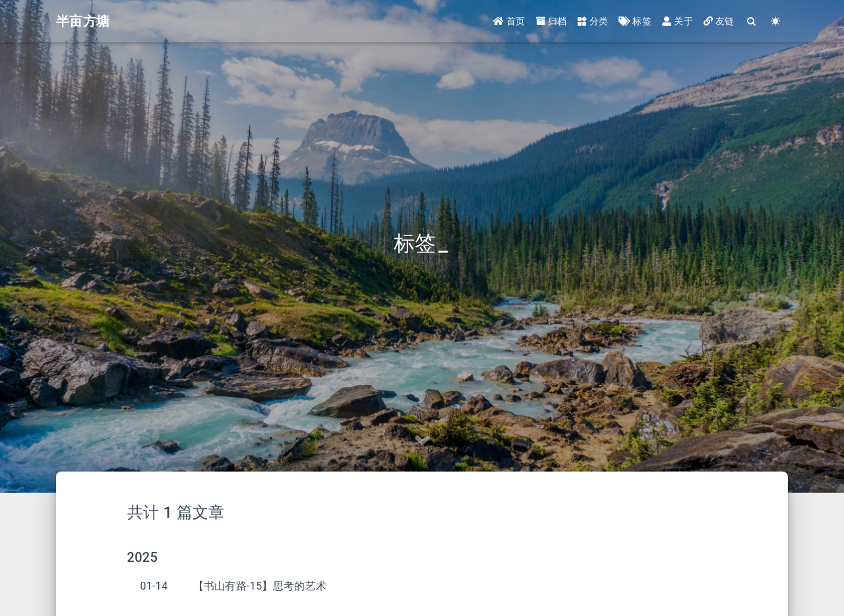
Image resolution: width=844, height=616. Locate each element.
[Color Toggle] (776, 21)
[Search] (752, 21)
